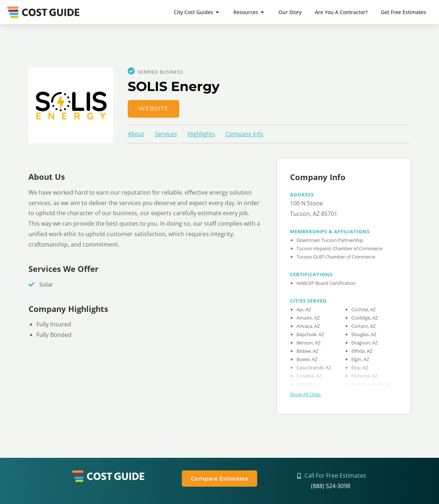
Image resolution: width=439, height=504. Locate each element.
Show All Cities (305, 394)
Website (153, 108)
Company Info (244, 134)
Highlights (201, 134)
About (136, 134)
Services (166, 134)
